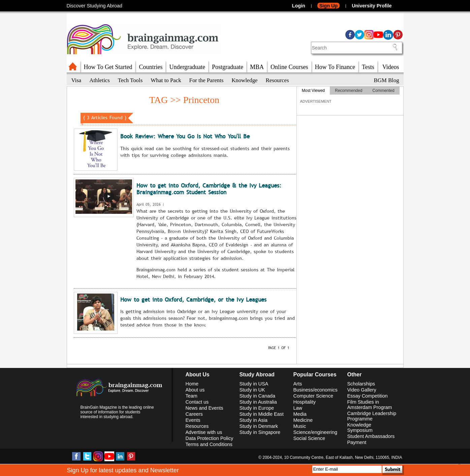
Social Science (309, 438)
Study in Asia (254, 420)
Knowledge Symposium (360, 428)
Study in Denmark (259, 426)
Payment (357, 442)
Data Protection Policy (210, 438)
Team (192, 396)
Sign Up (328, 6)
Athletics (100, 80)
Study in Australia (258, 402)
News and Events (205, 408)
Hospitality (305, 402)
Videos (391, 67)
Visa (76, 80)
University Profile (372, 6)
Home (192, 384)
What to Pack (166, 80)
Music (300, 426)
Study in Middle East (262, 414)
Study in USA (254, 384)
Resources (277, 80)
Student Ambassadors (371, 436)
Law (298, 408)
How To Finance (335, 67)
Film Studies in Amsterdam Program (370, 405)
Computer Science (313, 396)
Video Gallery (362, 390)
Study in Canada (257, 396)
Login (299, 6)
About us (195, 390)
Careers (194, 414)
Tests (368, 67)
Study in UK (252, 390)
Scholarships (361, 384)
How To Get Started (108, 67)
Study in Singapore (260, 432)
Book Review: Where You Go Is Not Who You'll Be (185, 137)
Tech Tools (130, 80)
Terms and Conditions (209, 444)
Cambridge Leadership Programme (372, 416)
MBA (257, 67)
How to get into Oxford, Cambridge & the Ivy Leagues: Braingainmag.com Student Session (209, 189)
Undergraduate (187, 67)
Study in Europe (257, 408)
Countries (151, 67)
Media (300, 414)
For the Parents (207, 80)
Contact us (197, 402)
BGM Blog (387, 80)
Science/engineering (315, 432)
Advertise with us (204, 432)
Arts (298, 384)
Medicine (303, 420)
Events (193, 420)
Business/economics (316, 390)
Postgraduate (228, 67)
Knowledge (244, 80)
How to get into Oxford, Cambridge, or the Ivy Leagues (193, 300)
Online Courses (289, 67)
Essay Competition (368, 396)
